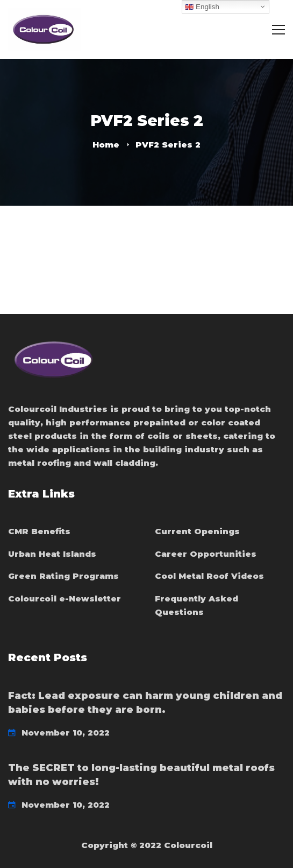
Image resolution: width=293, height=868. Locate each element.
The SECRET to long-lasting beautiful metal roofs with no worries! (141, 775)
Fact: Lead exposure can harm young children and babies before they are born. (145, 703)
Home (106, 145)
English (202, 7)
